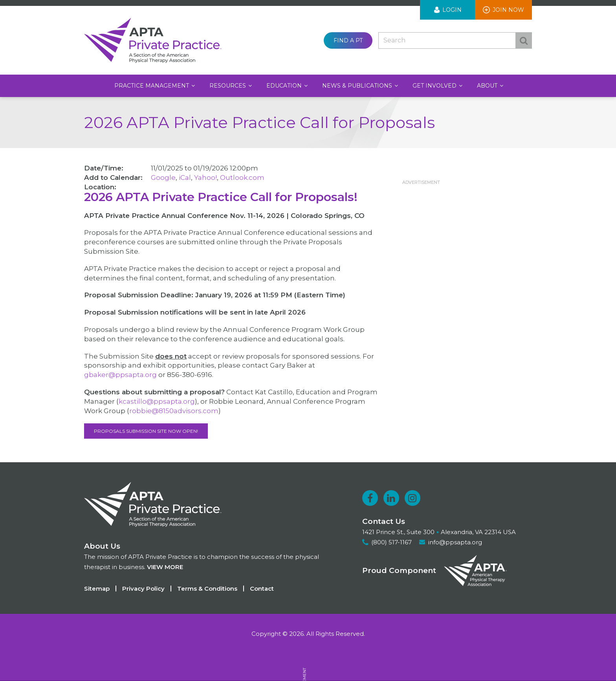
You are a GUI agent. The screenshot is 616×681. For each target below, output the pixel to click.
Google (163, 178)
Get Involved (435, 86)
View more (165, 567)
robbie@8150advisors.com (174, 411)
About (488, 86)
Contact (262, 589)
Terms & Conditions (207, 589)
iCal (185, 178)
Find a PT (348, 40)
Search (524, 40)
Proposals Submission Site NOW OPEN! (146, 431)
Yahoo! (205, 178)
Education (285, 86)
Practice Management (152, 86)
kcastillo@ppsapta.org (157, 401)
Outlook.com (242, 178)
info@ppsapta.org (455, 542)
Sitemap (97, 589)
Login (452, 10)
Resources (228, 86)
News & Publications (358, 86)
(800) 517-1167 (391, 542)
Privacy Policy (143, 589)
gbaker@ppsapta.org (120, 375)
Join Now (508, 10)
